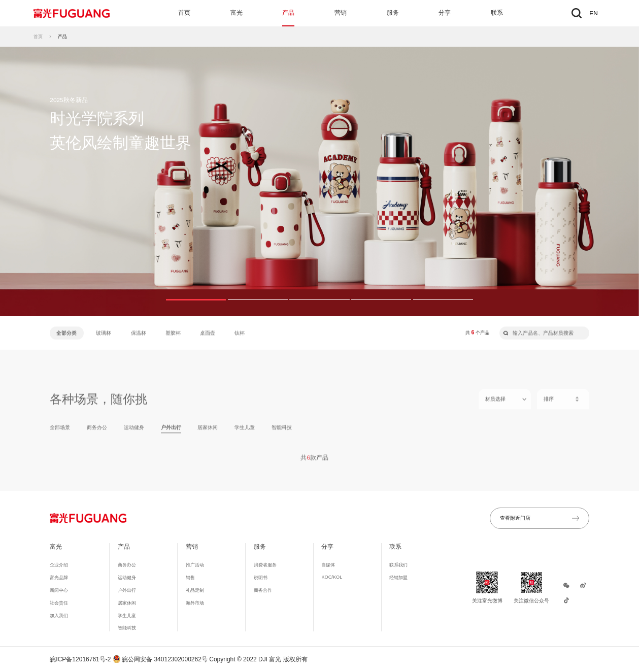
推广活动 (195, 565)
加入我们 (59, 616)
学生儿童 (245, 432)
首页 (184, 13)
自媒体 (328, 565)
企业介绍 (59, 565)
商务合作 (263, 590)
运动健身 (134, 432)
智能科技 (282, 432)
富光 (237, 13)
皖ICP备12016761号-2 (80, 659)
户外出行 (171, 432)
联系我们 (398, 565)
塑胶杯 (173, 333)
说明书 (261, 578)
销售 (190, 578)
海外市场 (195, 603)
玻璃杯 (104, 333)
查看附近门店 (540, 518)
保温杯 (139, 333)
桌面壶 (208, 333)
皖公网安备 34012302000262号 (161, 659)
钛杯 (240, 333)
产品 (288, 13)
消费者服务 (265, 565)
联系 (497, 13)
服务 (393, 13)
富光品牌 (59, 578)
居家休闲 (208, 432)
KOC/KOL (332, 577)
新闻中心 (59, 590)
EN (593, 13)
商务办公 (97, 432)
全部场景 (60, 432)
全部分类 (66, 333)
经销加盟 (398, 578)
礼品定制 (195, 590)
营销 (341, 13)
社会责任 (59, 603)
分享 (445, 13)
